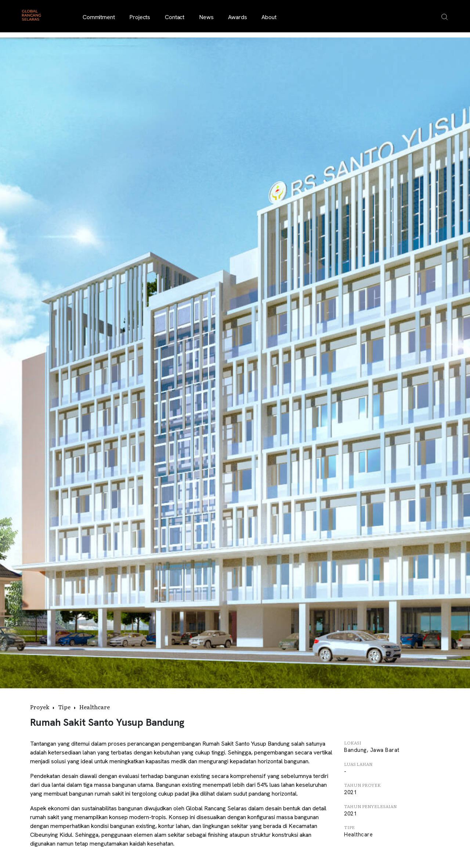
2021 (350, 792)
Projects (140, 17)
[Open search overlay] (445, 17)
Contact (175, 17)
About (269, 17)
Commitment (99, 17)
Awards (237, 17)
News (206, 17)
